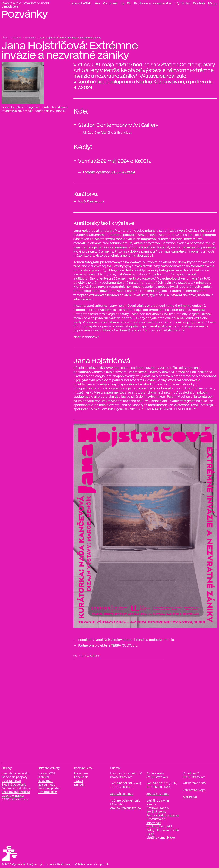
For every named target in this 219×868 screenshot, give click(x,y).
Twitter (79, 781)
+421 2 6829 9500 (158, 787)
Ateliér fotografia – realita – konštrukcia (42, 107)
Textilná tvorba (156, 812)
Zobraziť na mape (122, 794)
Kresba (151, 805)
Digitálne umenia (158, 801)
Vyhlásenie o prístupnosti (92, 865)
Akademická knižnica (16, 792)
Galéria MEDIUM (13, 796)
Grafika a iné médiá (159, 827)
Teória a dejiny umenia (50, 111)
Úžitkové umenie (158, 808)
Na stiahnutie (46, 785)
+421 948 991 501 (157, 783)
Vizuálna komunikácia (161, 838)
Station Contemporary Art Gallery (118, 125)
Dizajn (150, 834)
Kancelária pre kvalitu (16, 773)
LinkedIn (80, 785)
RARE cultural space (15, 799)
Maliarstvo (117, 805)
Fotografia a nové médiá (17, 111)
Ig (122, 3)
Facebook (81, 777)
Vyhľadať (183, 3)
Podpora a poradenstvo (153, 3)
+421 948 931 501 (121, 783)
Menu (213, 3)
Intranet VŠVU (81, 3)
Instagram (81, 773)
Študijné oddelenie (14, 785)
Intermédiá (154, 823)
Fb (129, 3)
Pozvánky (30, 38)
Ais (97, 3)
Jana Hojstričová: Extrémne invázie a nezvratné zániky (70, 38)
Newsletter (45, 781)
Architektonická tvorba (126, 808)
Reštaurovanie (156, 819)
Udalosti (17, 38)
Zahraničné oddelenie (16, 788)
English (199, 3)
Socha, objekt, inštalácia (163, 816)
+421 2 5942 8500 (122, 787)
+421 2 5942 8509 (194, 783)
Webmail (110, 3)
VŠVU (5, 38)
